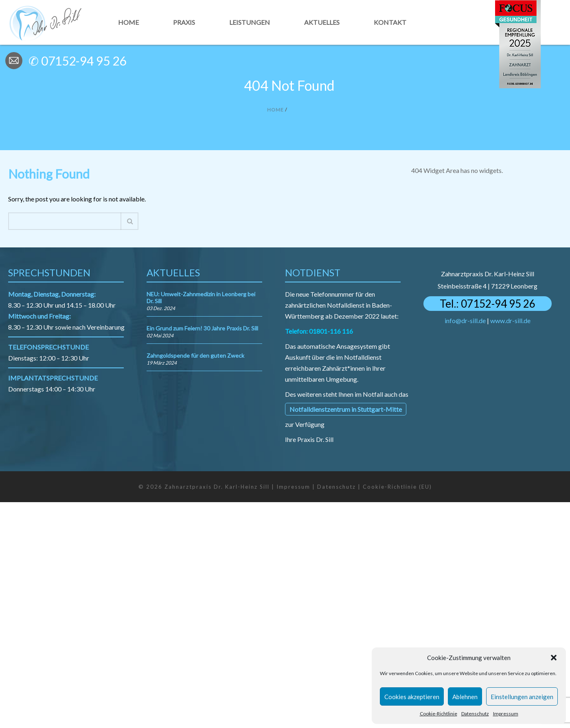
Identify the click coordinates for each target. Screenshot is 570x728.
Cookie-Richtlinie (438, 714)
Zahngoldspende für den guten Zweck (195, 355)
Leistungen (250, 22)
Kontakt (390, 22)
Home (128, 22)
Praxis (184, 22)
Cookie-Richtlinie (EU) (397, 487)
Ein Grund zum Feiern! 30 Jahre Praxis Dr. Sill (202, 328)
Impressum (506, 714)
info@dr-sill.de (465, 320)
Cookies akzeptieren (412, 697)
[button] (554, 658)
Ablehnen (465, 697)
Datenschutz (475, 714)
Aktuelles (322, 22)
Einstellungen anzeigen (522, 697)
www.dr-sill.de (510, 320)
